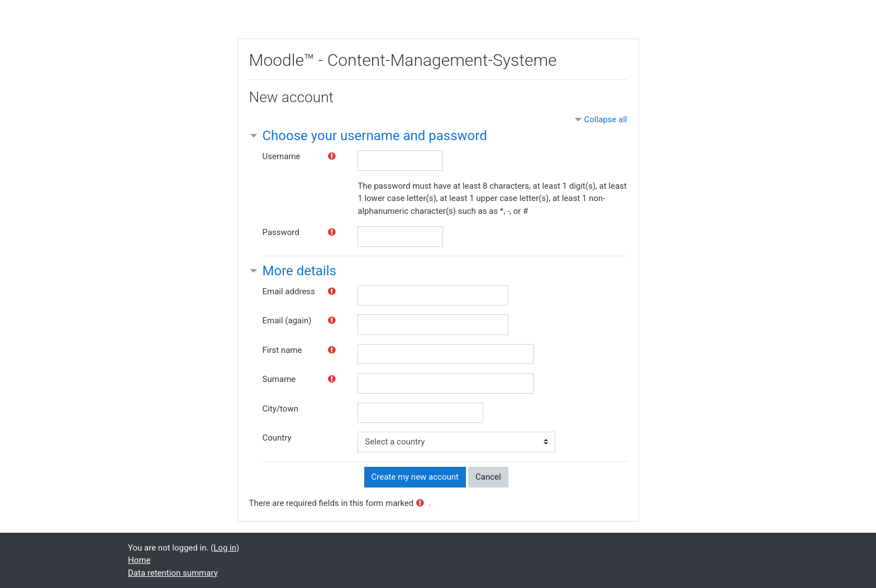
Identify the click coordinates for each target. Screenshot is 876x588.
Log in (225, 548)
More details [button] (299, 271)
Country (277, 438)
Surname (279, 379)
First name (282, 350)
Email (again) (287, 321)
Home (139, 560)
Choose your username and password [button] (375, 136)
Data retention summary (173, 573)
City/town (280, 409)
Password (281, 232)
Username (282, 156)
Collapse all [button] (605, 119)
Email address (289, 291)
